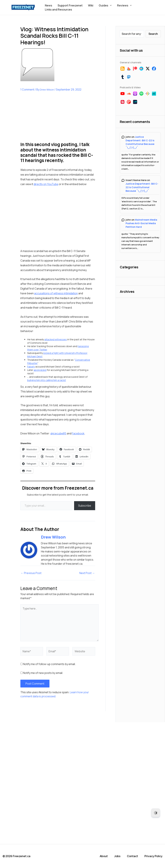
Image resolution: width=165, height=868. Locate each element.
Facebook (78, 433)
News (49, 5)
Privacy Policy (153, 856)
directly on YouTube (46, 184)
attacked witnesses (56, 339)
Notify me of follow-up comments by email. (49, 664)
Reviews (124, 5)
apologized (40, 370)
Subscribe (85, 506)
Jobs (117, 856)
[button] (110, 5)
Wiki (91, 5)
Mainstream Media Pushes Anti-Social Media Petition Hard (141, 223)
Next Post (87, 573)
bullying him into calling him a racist (47, 380)
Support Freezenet (70, 5)
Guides (105, 5)
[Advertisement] (46, 119)
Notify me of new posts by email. (43, 673)
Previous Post (31, 573)
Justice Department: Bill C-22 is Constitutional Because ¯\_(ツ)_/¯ (142, 187)
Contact (132, 856)
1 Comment (27, 90)
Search (153, 34)
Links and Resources (58, 10)
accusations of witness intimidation (56, 293)
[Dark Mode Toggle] (156, 813)
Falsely (31, 367)
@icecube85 (58, 433)
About (104, 856)
